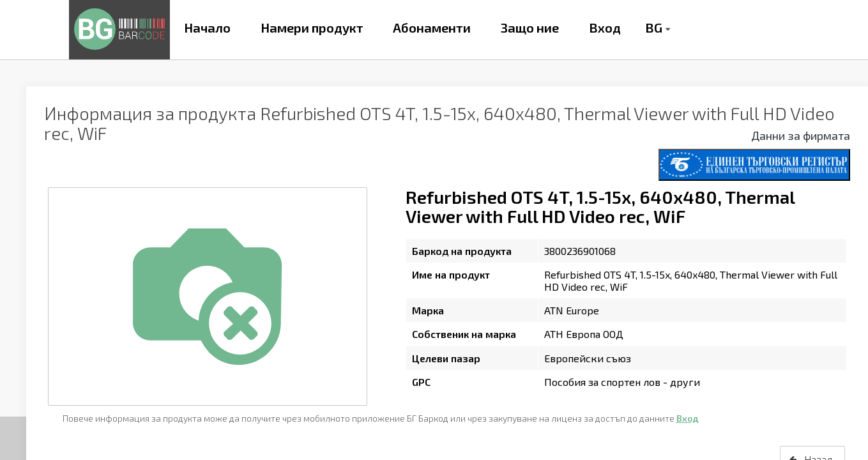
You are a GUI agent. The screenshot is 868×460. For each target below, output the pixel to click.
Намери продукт (312, 27)
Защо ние (530, 27)
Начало (207, 27)
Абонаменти (432, 27)
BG (654, 27)
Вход (605, 27)
